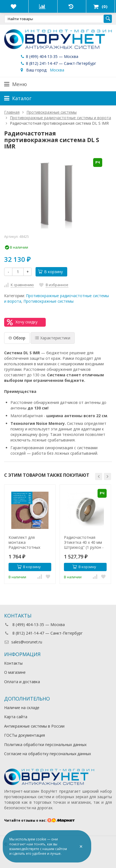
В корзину (50, 272)
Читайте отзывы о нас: (40, 820)
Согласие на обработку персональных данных (48, 754)
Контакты (13, 663)
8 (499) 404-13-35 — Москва (49, 56)
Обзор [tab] (17, 338)
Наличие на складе (22, 708)
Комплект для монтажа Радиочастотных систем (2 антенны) (27, 542)
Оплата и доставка (22, 682)
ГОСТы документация (25, 735)
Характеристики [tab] (53, 338)
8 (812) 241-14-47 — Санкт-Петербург (58, 63)
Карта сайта (16, 717)
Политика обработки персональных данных (45, 745)
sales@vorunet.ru (23, 642)
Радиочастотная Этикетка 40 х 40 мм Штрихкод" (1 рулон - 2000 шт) (84, 542)
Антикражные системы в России (34, 726)
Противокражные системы (48, 301)
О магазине (15, 672)
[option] (30, 534)
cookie (41, 839)
